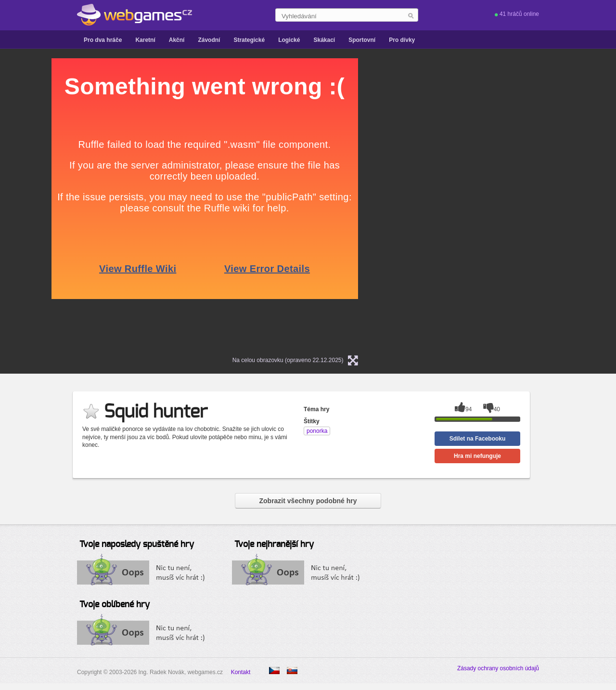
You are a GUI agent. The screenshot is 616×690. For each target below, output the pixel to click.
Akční (177, 40)
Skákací (324, 40)
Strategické (249, 40)
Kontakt (241, 672)
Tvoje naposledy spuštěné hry (137, 545)
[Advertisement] (493, 203)
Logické (289, 40)
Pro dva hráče (103, 40)
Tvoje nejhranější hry (274, 545)
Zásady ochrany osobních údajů (498, 668)
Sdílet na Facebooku (478, 439)
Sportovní (362, 40)
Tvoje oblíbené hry (115, 605)
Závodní (209, 40)
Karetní (145, 40)
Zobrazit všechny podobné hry (308, 501)
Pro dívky (402, 40)
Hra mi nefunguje (477, 456)
